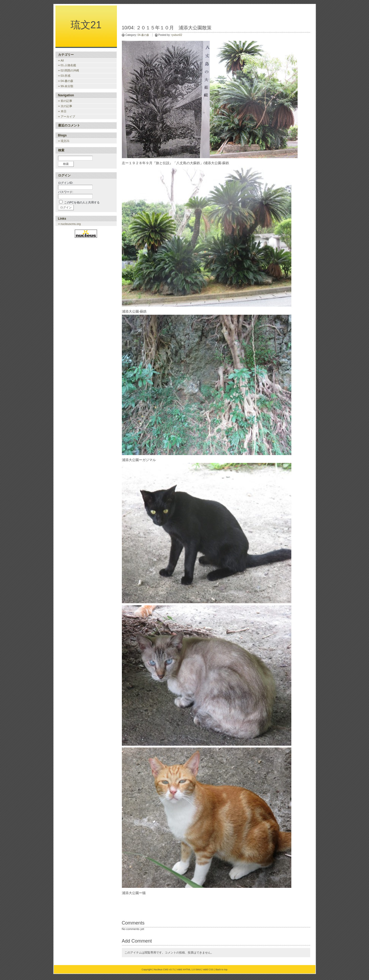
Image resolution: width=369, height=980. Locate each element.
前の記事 (66, 101)
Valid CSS (208, 970)
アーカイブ (68, 117)
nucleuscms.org (71, 224)
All (62, 60)
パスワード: (66, 192)
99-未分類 (67, 86)
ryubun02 (177, 35)
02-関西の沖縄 (70, 70)
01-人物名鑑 (69, 65)
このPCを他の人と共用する (82, 202)
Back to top (222, 970)
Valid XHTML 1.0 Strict (189, 970)
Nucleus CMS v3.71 (164, 970)
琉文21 (86, 25)
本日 (64, 111)
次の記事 (66, 106)
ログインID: (66, 183)
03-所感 (66, 76)
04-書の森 (143, 35)
